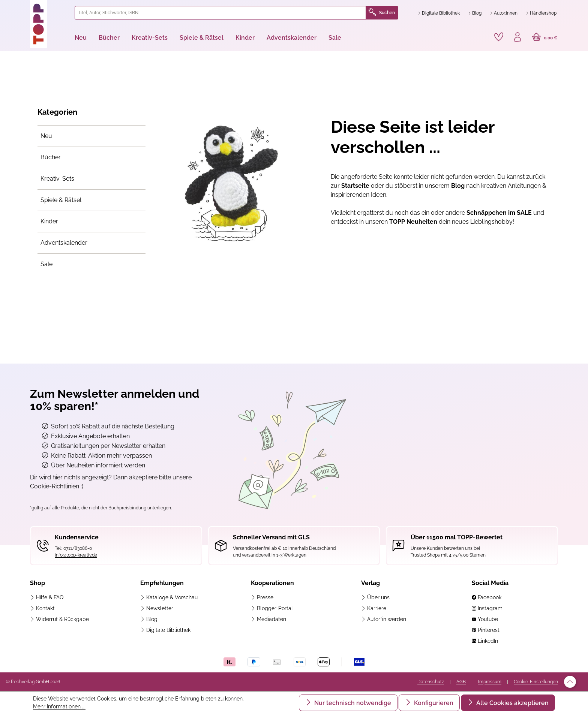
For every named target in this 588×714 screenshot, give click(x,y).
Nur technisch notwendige (352, 703)
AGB (461, 682)
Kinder (49, 221)
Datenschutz (431, 682)
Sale (46, 264)
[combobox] (220, 13)
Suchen (382, 13)
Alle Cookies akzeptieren (512, 703)
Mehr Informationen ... (59, 707)
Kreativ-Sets (57, 179)
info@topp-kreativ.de (76, 555)
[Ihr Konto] (517, 38)
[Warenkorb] (545, 38)
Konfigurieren (433, 703)
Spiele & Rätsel (61, 200)
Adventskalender (64, 243)
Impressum (490, 682)
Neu (46, 136)
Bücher (51, 157)
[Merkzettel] (499, 37)
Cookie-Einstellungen (536, 682)
